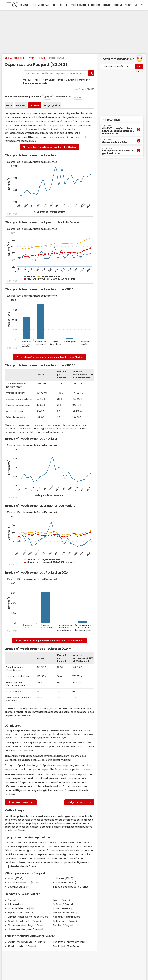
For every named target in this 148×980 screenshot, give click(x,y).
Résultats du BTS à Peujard (67, 946)
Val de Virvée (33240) (65, 882)
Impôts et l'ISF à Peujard (20, 913)
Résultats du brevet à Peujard (69, 942)
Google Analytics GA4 (114, 141)
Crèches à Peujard (63, 904)
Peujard (43, 58)
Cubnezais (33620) (63, 878)
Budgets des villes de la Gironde (71, 887)
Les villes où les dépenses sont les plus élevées (50, 147)
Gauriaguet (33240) (18, 887)
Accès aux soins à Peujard (67, 917)
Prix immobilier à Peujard (21, 908)
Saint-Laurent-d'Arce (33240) (24, 882)
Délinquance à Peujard (65, 921)
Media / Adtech (46, 5)
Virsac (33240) (15, 878)
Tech (33, 5)
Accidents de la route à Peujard (24, 921)
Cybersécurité (78, 5)
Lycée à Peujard (61, 900)
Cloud (106, 5)
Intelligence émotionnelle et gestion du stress (118, 151)
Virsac (38, 80)
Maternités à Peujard (64, 908)
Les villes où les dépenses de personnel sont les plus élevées (50, 357)
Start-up (62, 5)
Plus (128, 5)
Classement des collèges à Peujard (26, 925)
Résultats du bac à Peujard (22, 946)
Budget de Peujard (79, 802)
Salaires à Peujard (17, 904)
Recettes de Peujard (21, 802)
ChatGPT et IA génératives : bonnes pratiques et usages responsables (118, 130)
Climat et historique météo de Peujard (28, 917)
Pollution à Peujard (63, 925)
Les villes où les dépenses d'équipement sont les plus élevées (50, 641)
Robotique (94, 5)
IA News (24, 5)
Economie (117, 5)
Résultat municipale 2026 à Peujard (26, 942)
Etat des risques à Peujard (67, 913)
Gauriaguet (71, 80)
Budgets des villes (18, 58)
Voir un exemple (137, 71)
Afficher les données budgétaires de (23, 97)
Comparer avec (62, 97)
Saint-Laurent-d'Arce (53, 80)
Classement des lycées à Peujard (25, 929)
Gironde (33, 58)
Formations (111, 120)
